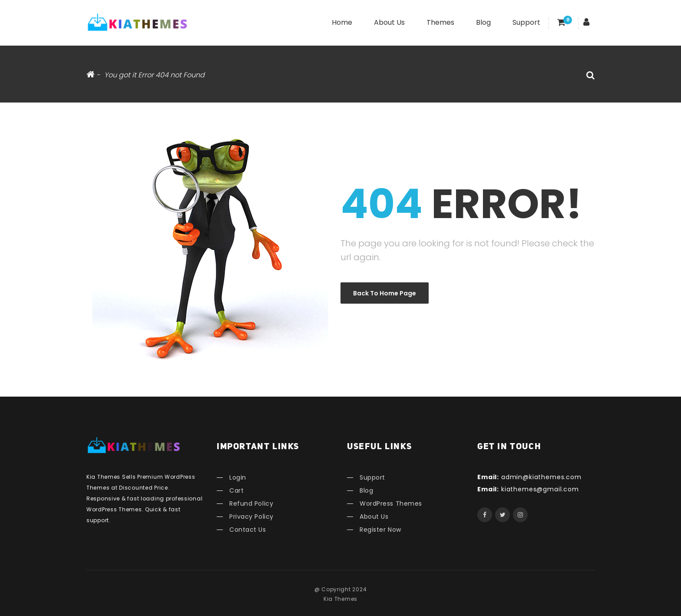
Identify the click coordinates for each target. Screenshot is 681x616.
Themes (440, 22)
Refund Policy (251, 503)
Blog (483, 22)
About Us (389, 22)
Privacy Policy (251, 517)
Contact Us (248, 530)
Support (526, 22)
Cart (236, 490)
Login (238, 477)
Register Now (380, 530)
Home (342, 22)
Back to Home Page (385, 293)
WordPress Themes (391, 503)
